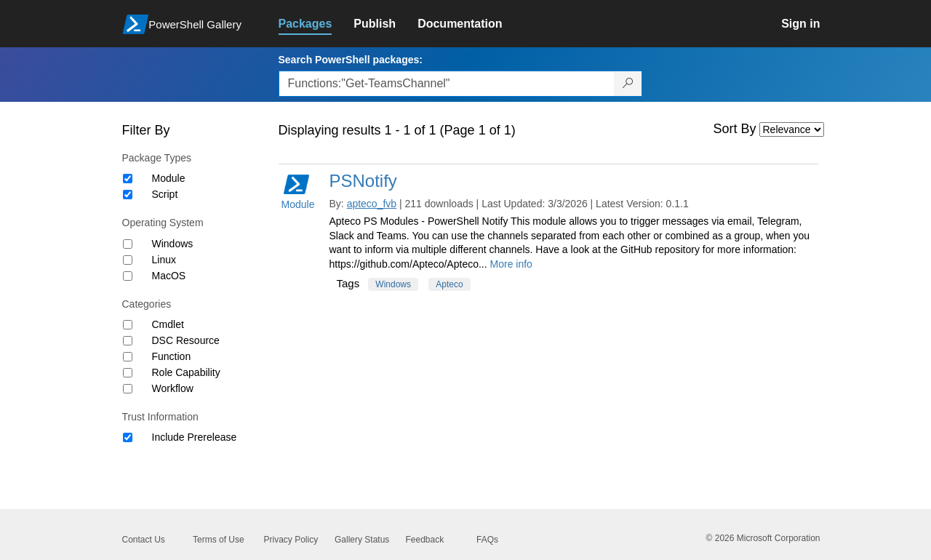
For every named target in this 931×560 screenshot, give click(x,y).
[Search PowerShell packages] (628, 84)
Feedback (425, 540)
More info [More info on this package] (511, 264)
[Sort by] (792, 129)
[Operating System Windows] (128, 244)
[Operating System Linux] (128, 260)
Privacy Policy (291, 540)
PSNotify (363, 181)
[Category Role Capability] (128, 373)
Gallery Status (362, 540)
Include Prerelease (195, 437)
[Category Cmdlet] (128, 325)
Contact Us (144, 540)
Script (165, 194)
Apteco (449, 284)
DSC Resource (186, 340)
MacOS (169, 276)
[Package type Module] (128, 179)
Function (172, 356)
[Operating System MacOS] (128, 276)
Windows (173, 244)
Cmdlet (168, 324)
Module (169, 178)
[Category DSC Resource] (128, 341)
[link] (316, 24)
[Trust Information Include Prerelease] (128, 437)
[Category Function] (128, 357)
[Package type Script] (128, 195)
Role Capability (186, 372)
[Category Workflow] (128, 389)
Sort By (735, 129)
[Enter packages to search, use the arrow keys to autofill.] (447, 84)
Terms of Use (219, 540)
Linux (164, 260)
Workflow (173, 388)
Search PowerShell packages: (351, 60)
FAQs (487, 540)
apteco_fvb (372, 204)
